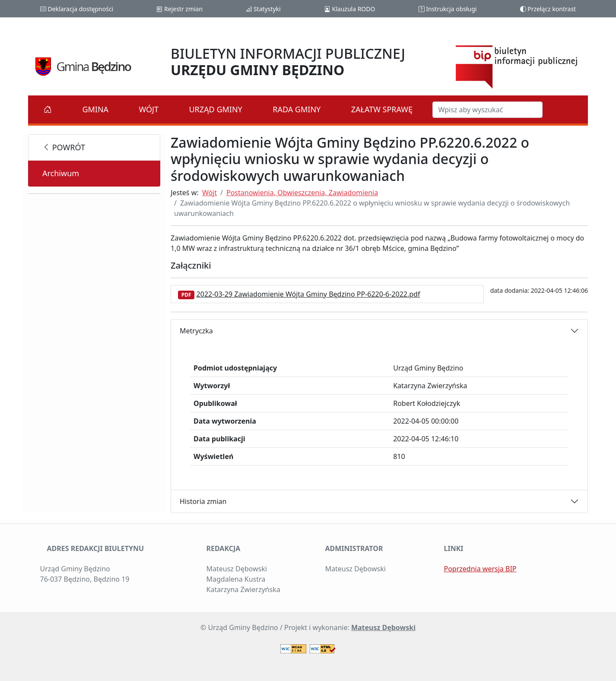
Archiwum (61, 173)
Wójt (149, 109)
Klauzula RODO (350, 9)
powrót (64, 147)
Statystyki (263, 9)
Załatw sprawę (382, 109)
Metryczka (196, 331)
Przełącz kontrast (548, 9)
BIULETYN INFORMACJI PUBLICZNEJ (288, 62)
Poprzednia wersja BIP (480, 569)
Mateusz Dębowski (383, 627)
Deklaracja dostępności (77, 9)
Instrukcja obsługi (448, 9)
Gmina (95, 109)
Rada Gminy (297, 109)
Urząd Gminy (215, 109)
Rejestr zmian (179, 9)
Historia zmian (203, 501)
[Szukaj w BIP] (487, 110)
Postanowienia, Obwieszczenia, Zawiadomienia (302, 193)
